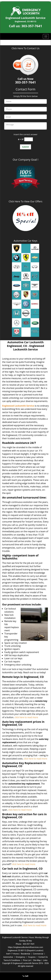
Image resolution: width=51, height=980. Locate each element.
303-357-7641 (32, 26)
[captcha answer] (29, 139)
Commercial (38, 954)
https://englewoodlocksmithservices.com (26, 947)
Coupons (32, 957)
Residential (26, 954)
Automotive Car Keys (26, 241)
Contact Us (43, 957)
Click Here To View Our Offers (26, 201)
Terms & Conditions (12, 960)
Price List (27, 960)
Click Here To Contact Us (26, 48)
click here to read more (27, 717)
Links (45, 960)
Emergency (20, 957)
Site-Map (37, 960)
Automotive (8, 957)
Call (26, 976)
